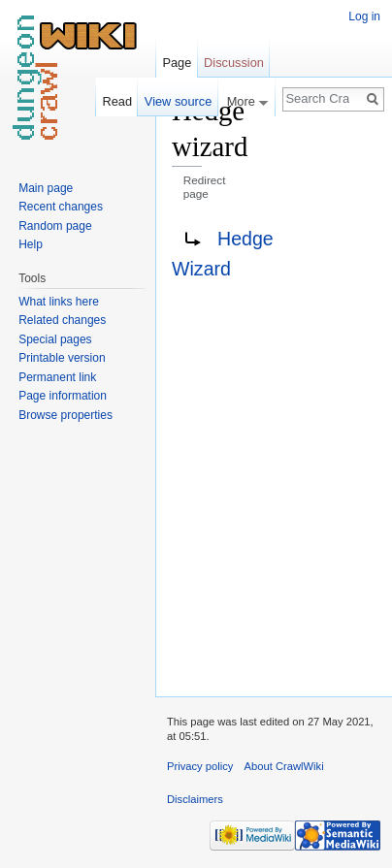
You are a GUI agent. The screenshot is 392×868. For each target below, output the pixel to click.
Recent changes (61, 207)
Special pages (55, 339)
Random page (55, 226)
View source (178, 101)
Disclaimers (195, 799)
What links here (59, 302)
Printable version (62, 358)
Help (31, 244)
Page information (63, 396)
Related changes (62, 320)
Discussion (234, 63)
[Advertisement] (299, 384)
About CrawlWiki (284, 766)
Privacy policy (200, 766)
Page (177, 63)
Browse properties (65, 415)
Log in (364, 16)
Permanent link (57, 377)
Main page (46, 188)
